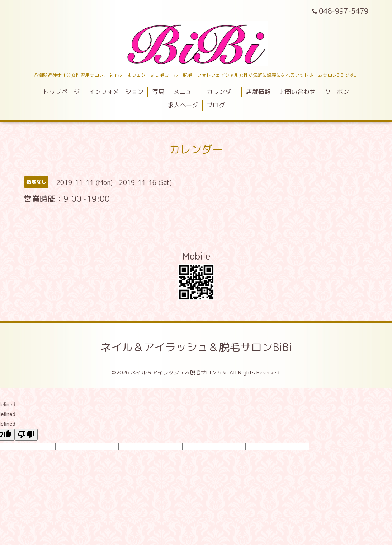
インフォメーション (116, 92)
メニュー (185, 92)
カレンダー (222, 92)
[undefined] (26, 435)
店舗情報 (258, 92)
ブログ (216, 105)
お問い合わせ (297, 92)
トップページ (61, 92)
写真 (158, 92)
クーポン (337, 92)
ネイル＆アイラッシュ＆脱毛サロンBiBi (196, 347)
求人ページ (183, 105)
